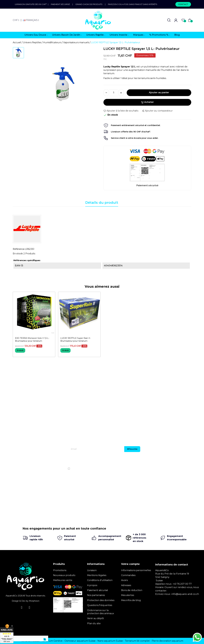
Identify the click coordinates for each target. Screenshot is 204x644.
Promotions (60, 570)
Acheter (147, 102)
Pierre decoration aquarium (167, 641)
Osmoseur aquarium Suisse (80, 641)
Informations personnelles (136, 570)
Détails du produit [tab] (102, 203)
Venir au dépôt (96, 618)
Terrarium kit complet (137, 641)
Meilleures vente (63, 580)
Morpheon (34, 601)
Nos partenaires (96, 595)
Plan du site (94, 623)
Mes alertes (128, 595)
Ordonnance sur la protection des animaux (101, 612)
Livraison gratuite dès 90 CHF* (31, 4)
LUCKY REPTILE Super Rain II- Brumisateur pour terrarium (76, 340)
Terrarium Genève (52, 641)
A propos (92, 585)
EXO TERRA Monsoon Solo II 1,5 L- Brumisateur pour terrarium (32, 340)
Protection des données (101, 600)
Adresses (126, 585)
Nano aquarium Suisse (110, 641)
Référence (19, 249)
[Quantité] (114, 93)
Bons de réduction (132, 590)
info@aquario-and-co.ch (185, 594)
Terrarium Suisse (30, 641)
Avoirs (124, 580)
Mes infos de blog (131, 600)
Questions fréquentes (100, 605)
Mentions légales (97, 575)
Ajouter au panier (159, 92)
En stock (18, 254)
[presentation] (167, 460)
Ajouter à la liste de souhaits (121, 111)
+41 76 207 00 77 (182, 584)
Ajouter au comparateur (157, 111)
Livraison (92, 570)
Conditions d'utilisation (100, 580)
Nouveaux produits (64, 575)
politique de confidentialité (174, 469)
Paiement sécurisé (60, 4)
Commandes (128, 575)
